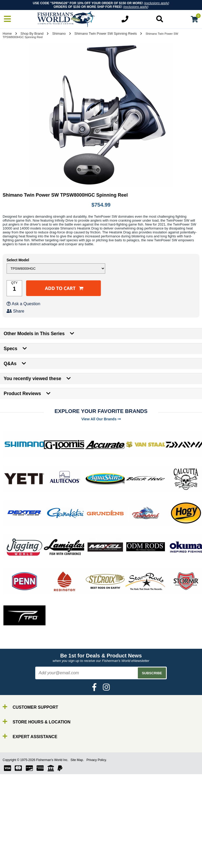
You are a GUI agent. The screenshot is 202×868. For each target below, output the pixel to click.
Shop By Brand (32, 34)
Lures (16, 862)
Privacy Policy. (97, 760)
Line (14, 858)
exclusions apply (156, 3)
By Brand (19, 843)
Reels (16, 853)
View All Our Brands (101, 419)
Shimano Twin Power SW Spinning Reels (106, 34)
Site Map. (77, 760)
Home (7, 34)
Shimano (59, 34)
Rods (15, 848)
